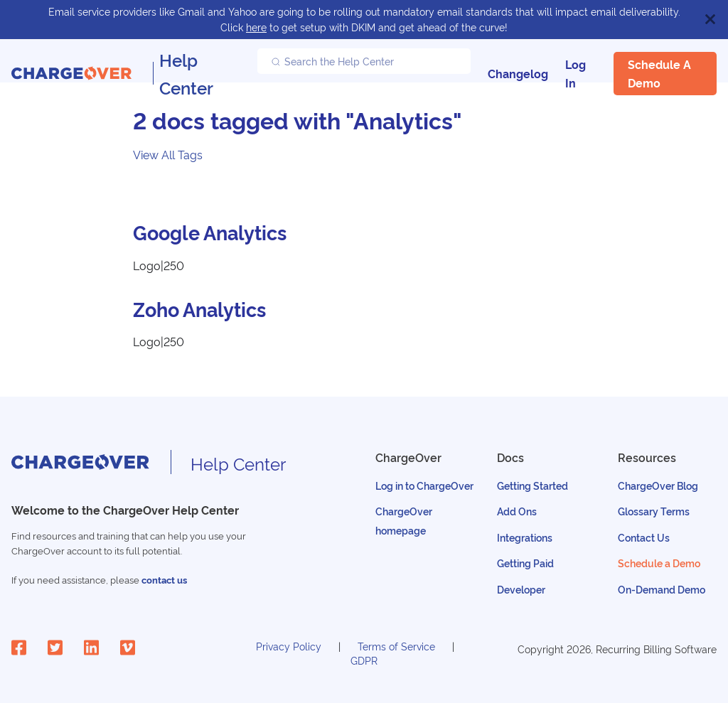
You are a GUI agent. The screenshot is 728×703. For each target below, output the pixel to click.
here (256, 27)
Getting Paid (525, 563)
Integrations (525, 537)
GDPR (364, 660)
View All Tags (168, 154)
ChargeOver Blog (658, 485)
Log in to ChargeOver (424, 485)
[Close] (710, 20)
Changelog (518, 73)
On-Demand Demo (662, 589)
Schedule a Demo (659, 73)
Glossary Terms (654, 511)
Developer (521, 589)
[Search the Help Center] (364, 61)
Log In (576, 73)
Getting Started (532, 485)
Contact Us (644, 537)
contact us (164, 580)
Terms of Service (396, 646)
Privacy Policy (289, 646)
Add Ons (517, 511)
